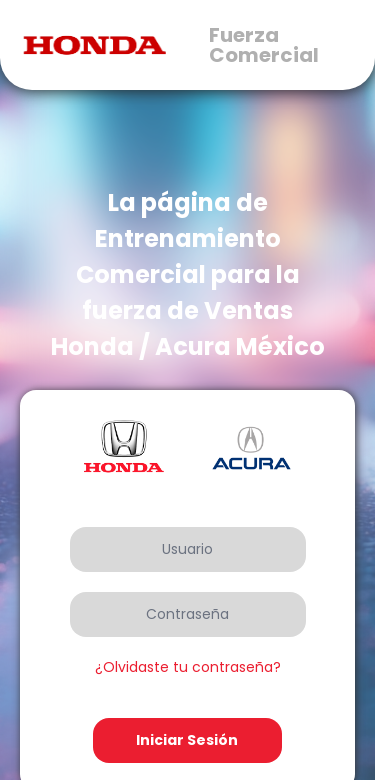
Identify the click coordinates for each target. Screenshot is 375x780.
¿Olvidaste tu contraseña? (188, 667)
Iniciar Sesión (187, 740)
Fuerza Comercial (264, 45)
